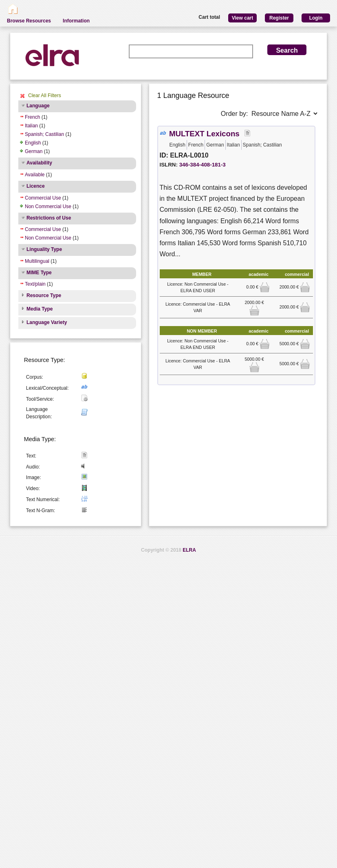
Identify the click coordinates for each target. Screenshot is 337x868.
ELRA (189, 550)
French (32, 117)
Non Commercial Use (48, 206)
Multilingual (37, 261)
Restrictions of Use (49, 218)
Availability (39, 163)
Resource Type (44, 295)
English (33, 143)
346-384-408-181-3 (203, 165)
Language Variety (47, 322)
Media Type (40, 309)
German (34, 151)
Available (35, 175)
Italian (31, 126)
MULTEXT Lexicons (204, 134)
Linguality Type (44, 249)
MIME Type (39, 273)
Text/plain (35, 284)
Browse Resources (29, 21)
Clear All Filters (45, 95)
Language (38, 106)
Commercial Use (43, 198)
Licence (36, 186)
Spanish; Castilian (44, 134)
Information (76, 21)
